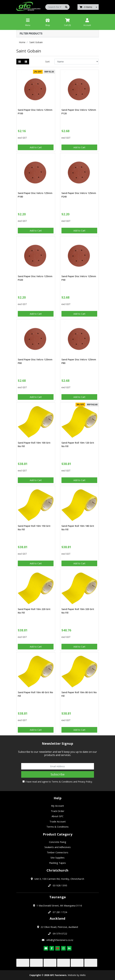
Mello (83, 975)
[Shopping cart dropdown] (96, 7)
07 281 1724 (60, 912)
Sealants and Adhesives (58, 847)
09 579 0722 (60, 933)
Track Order (58, 811)
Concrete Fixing (58, 842)
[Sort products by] (77, 62)
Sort (47, 62)
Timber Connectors (58, 852)
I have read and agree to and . (58, 782)
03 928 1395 (60, 885)
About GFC (58, 816)
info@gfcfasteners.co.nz (60, 940)
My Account (58, 806)
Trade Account (58, 821)
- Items (86, 7)
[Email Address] (58, 766)
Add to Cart (36, 147)
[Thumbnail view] (20, 62)
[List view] (26, 62)
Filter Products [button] (31, 34)
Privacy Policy (85, 782)
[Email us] (46, 948)
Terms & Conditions (62, 782)
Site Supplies (58, 858)
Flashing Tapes (58, 863)
